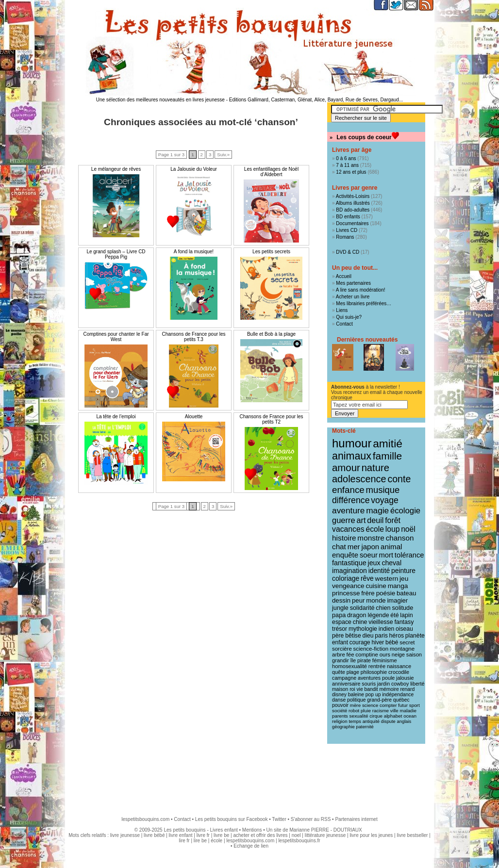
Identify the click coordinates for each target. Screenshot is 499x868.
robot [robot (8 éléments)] (354, 711)
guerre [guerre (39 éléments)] (344, 520)
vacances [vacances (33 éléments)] (348, 529)
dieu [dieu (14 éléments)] (368, 636)
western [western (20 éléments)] (387, 579)
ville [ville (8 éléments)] (394, 711)
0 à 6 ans (346, 158)
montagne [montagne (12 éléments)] (402, 649)
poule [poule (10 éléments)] (388, 678)
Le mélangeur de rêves (116, 169)
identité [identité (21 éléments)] (379, 571)
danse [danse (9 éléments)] (339, 700)
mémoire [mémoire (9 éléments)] (389, 689)
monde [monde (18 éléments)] (376, 600)
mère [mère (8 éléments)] (355, 705)
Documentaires (352, 223)
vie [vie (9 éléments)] (359, 689)
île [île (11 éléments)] (353, 660)
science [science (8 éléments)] (370, 705)
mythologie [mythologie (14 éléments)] (363, 629)
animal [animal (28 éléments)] (391, 547)
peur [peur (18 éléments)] (358, 600)
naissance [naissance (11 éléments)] (399, 666)
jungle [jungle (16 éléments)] (340, 608)
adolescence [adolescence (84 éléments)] (359, 479)
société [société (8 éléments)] (340, 711)
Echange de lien (251, 846)
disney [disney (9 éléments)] (339, 695)
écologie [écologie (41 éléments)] (405, 511)
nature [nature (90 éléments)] (375, 468)
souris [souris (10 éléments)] (369, 684)
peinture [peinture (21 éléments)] (403, 571)
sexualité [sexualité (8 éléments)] (359, 716)
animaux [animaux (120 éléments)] (352, 456)
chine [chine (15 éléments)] (360, 622)
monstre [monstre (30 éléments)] (371, 538)
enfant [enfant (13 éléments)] (340, 642)
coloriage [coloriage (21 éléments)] (346, 578)
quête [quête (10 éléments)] (339, 672)
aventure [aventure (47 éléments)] (348, 510)
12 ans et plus (351, 172)
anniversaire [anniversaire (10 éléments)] (346, 684)
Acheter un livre (353, 297)
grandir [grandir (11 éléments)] (341, 660)
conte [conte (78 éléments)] (399, 479)
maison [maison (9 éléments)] (340, 689)
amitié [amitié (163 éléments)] (388, 443)
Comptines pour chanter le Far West (116, 337)
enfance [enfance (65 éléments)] (348, 490)
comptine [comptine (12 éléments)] (367, 655)
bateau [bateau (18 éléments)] (406, 593)
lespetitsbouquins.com (145, 819)
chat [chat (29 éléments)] (339, 547)
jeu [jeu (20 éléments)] (404, 579)
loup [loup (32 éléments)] (393, 529)
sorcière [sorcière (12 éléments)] (342, 649)
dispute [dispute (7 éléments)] (388, 721)
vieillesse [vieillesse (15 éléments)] (381, 622)
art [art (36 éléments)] (361, 520)
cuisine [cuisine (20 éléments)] (376, 586)
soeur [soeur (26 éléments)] (369, 555)
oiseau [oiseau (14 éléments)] (404, 629)
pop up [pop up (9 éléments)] (373, 695)
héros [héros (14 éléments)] (397, 636)
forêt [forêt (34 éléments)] (393, 520)
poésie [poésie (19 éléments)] (386, 593)
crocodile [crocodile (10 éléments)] (399, 672)
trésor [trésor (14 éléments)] (340, 629)
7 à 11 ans (347, 165)
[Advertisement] (249, 775)
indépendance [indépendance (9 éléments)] (398, 695)
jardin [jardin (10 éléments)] (383, 684)
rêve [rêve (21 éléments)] (367, 578)
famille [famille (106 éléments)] (387, 456)
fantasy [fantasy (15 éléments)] (404, 622)
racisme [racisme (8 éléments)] (381, 711)
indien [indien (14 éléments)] (387, 629)
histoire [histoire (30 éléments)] (344, 538)
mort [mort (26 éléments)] (386, 555)
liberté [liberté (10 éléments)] (417, 684)
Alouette (194, 417)
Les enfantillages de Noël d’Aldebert (271, 172)
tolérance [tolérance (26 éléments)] (409, 555)
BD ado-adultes (353, 210)
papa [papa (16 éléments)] (339, 615)
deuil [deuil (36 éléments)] (375, 520)
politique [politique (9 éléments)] (357, 700)
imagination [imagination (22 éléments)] (349, 571)
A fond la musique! (194, 252)
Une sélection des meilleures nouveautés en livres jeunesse (160, 100)
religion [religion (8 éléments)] (340, 721)
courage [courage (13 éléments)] (360, 642)
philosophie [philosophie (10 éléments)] (374, 672)
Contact (344, 324)
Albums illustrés (353, 203)
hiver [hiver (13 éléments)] (378, 642)
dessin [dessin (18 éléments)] (341, 600)
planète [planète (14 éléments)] (415, 636)
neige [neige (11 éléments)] (398, 655)
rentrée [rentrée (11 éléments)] (377, 666)
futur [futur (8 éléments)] (403, 705)
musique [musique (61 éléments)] (383, 490)
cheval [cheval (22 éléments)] (391, 563)
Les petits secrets (271, 252)
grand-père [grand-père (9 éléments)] (379, 700)
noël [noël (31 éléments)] (408, 529)
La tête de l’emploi (116, 417)
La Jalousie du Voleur (194, 169)
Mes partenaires (353, 283)
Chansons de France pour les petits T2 (271, 419)
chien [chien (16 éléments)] (383, 608)
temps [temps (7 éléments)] (355, 721)
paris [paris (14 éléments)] (381, 636)
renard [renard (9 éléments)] (407, 689)
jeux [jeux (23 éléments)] (374, 563)
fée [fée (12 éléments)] (350, 655)
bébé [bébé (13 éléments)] (392, 642)
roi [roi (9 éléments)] (352, 689)
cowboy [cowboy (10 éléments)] (400, 684)
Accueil (344, 276)
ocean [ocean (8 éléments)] (410, 716)
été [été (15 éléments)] (394, 615)
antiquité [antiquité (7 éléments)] (371, 721)
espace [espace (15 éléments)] (342, 622)
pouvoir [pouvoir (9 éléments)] (340, 705)
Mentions (252, 830)
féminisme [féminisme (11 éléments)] (385, 660)
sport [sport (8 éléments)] (415, 705)
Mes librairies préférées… (364, 303)
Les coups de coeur (364, 137)
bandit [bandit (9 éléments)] (371, 689)
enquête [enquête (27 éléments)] (345, 555)
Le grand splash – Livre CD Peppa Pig (116, 254)
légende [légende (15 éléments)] (378, 615)
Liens (342, 310)
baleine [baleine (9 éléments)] (356, 695)
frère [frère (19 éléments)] (368, 593)
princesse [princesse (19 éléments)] (346, 593)
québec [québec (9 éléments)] (401, 700)
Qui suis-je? (349, 317)
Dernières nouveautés (367, 340)
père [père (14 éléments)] (338, 636)
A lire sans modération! (361, 290)
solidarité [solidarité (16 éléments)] (362, 608)
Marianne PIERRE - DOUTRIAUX (325, 830)
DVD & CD (348, 252)
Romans (345, 237)
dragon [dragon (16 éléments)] (357, 615)
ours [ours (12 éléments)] (385, 655)
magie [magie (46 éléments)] (377, 510)
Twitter (279, 819)
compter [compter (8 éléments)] (388, 705)
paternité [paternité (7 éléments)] (365, 727)
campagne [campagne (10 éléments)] (344, 678)
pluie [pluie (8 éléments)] (366, 711)
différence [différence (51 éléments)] (351, 500)
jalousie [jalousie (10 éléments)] (405, 678)
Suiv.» (223, 155)
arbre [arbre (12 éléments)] (339, 655)
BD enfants (348, 217)
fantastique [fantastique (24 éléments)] (349, 563)
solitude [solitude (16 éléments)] (402, 608)
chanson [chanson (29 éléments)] (400, 538)
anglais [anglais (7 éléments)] (404, 721)
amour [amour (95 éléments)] (346, 468)
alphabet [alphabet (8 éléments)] (393, 716)
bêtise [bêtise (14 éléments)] (353, 636)
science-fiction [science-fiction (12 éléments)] (371, 649)
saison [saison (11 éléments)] (414, 655)
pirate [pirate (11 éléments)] (364, 660)
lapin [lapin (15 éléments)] (406, 615)
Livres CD (347, 230)
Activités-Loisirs (353, 196)
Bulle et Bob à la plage (271, 334)
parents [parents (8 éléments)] (340, 716)
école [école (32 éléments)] (375, 529)
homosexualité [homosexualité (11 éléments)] (349, 666)
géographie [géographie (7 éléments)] (343, 727)
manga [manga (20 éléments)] (398, 586)
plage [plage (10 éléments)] (353, 672)
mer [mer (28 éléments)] (354, 547)
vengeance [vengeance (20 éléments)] (348, 586)
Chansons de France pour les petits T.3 (193, 337)
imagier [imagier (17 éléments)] (397, 600)
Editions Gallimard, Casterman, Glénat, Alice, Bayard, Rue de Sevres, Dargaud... (316, 100)
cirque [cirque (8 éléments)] (376, 716)
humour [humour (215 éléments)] (352, 443)
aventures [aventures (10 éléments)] (369, 678)
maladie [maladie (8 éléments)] (408, 711)
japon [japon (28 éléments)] (370, 547)
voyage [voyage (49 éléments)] (384, 500)
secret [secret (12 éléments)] (407, 642)
